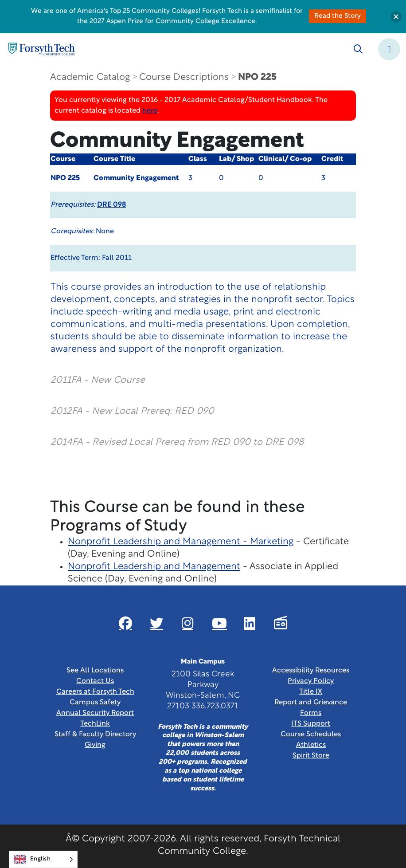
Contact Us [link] (95, 681)
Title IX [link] (311, 692)
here (150, 111)
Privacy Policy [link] (311, 681)
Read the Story (338, 16)
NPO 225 (257, 77)
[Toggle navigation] (389, 49)
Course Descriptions (184, 77)
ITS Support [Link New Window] (311, 724)
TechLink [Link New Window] (95, 724)
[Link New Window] (125, 623)
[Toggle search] (358, 49)
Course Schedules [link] (311, 734)
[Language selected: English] (43, 859)
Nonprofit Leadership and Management (154, 567)
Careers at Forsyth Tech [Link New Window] (95, 692)
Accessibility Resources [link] (311, 671)
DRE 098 (111, 205)
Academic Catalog (90, 77)
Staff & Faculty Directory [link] (95, 734)
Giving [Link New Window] (95, 745)
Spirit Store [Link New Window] (311, 756)
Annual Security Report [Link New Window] (95, 713)
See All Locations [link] (95, 671)
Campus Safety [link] (95, 703)
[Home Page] (42, 49)
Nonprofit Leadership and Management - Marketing (181, 542)
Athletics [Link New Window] (311, 745)
